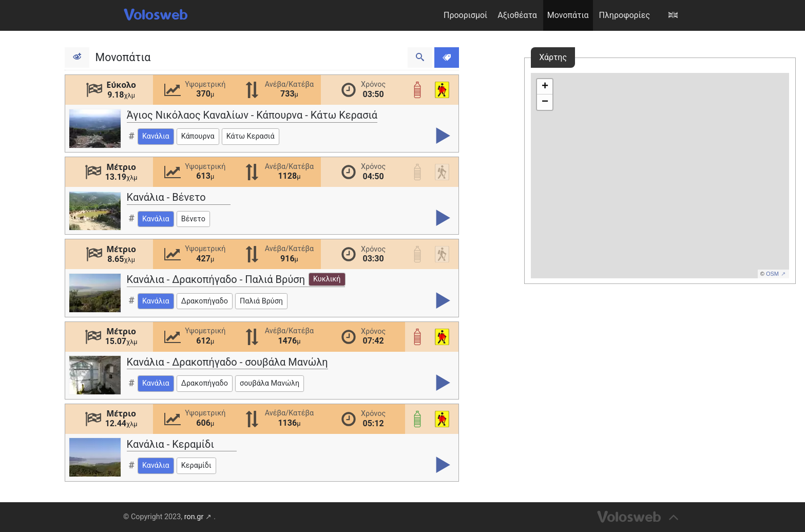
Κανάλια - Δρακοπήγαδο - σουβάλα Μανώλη (227, 362)
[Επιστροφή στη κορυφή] (639, 517)
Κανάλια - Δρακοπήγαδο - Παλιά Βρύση (236, 279)
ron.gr (194, 517)
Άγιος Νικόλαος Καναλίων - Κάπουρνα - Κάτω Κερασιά (252, 115)
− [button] (545, 102)
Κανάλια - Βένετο (166, 197)
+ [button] (545, 87)
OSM (772, 274)
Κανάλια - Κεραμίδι (170, 444)
